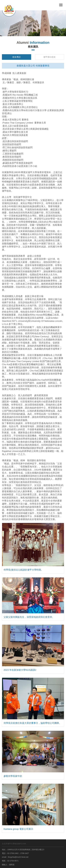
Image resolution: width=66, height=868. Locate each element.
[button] (5, 23)
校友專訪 (17, 57)
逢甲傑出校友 (49, 57)
